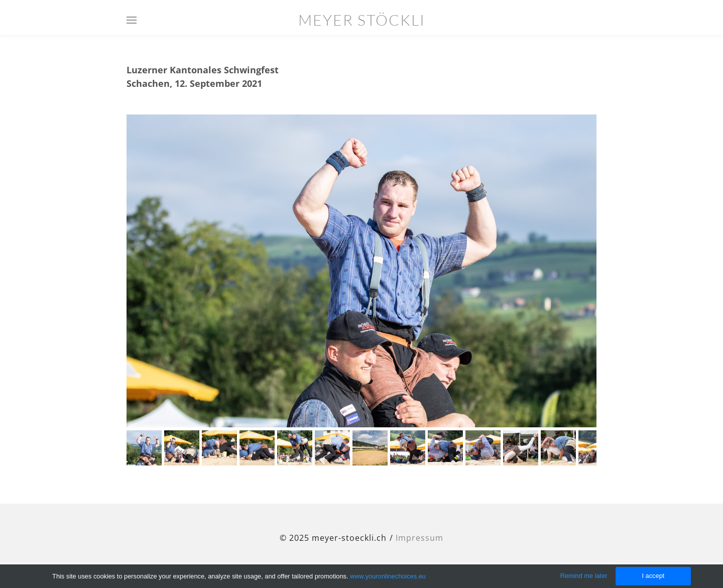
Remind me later (584, 576)
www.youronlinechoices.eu (388, 576)
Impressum (419, 538)
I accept (653, 576)
